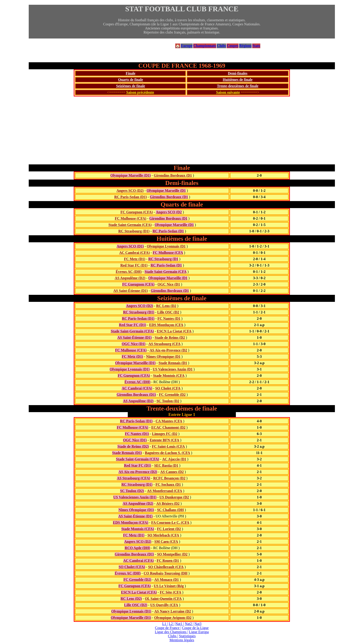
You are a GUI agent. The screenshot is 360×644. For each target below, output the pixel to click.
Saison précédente (140, 92)
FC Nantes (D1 (169, 318)
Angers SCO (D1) (130, 246)
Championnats (205, 46)
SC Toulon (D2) (132, 491)
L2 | (172, 624)
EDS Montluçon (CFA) (130, 523)
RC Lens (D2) (131, 599)
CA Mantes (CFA (169, 421)
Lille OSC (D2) (136, 605)
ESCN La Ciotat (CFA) (139, 592)
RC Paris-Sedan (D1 (168, 231)
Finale (131, 73)
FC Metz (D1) (135, 259)
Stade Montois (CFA (169, 376)
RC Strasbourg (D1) (134, 231)
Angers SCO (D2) (130, 191)
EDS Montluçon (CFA (166, 325)
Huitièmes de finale (238, 80)
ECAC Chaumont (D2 (168, 427)
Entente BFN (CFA (164, 440)
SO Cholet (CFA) (132, 567)
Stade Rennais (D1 (173, 363)
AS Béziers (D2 (168, 503)
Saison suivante (228, 92)
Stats (256, 46)
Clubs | (173, 636)
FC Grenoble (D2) (137, 580)
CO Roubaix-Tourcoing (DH (166, 573)
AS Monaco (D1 (166, 580)
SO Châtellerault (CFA (166, 567)
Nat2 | (189, 624)
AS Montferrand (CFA (165, 491)
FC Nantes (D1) (137, 434)
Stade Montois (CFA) (138, 529)
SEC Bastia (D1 (166, 465)
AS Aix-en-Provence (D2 (168, 350)
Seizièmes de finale (130, 86)
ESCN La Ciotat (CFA (174, 331)
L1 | (165, 624)
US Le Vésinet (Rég (169, 586)
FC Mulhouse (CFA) (131, 218)
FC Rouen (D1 (168, 561)
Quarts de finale (130, 80)
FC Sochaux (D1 (168, 484)
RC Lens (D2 (166, 306)
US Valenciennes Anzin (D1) (135, 497)
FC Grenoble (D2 (172, 395)
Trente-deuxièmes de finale (238, 86)
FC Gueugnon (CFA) (137, 212)
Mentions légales (182, 640)
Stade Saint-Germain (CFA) (130, 225)
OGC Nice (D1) (134, 344)
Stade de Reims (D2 (170, 338)
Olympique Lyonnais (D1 (166, 246)
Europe (187, 46)
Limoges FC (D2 (165, 434)
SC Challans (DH (170, 510)
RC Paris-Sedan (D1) (130, 197)
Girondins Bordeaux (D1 (173, 175)
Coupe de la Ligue (195, 628)
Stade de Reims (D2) (133, 446)
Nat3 (198, 624)
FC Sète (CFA (171, 592)
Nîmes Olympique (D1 (163, 357)
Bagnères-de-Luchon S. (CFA (168, 453)
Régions (245, 46)
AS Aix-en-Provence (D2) (138, 472)
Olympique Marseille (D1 (166, 191)
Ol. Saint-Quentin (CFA (163, 599)
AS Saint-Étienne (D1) (130, 291)
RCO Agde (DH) (137, 548)
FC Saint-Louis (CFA (168, 446)
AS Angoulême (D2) (130, 278)
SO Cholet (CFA (168, 388)
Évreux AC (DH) (129, 272)
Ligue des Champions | (172, 632)
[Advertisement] (182, 130)
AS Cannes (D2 (172, 472)
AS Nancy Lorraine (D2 (173, 611)
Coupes (233, 46)
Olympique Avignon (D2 (173, 618)
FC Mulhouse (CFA (168, 253)
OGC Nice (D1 (169, 284)
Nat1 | (180, 624)
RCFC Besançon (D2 (169, 478)
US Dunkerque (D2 (174, 497)
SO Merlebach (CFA (163, 535)
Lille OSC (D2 (168, 312)
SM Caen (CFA (166, 542)
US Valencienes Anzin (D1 (173, 369)
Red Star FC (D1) (134, 265)
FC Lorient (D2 (169, 529)
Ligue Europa (199, 632)
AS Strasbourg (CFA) (134, 478)
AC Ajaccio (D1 (174, 459)
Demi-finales (238, 73)
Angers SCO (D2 (169, 212)
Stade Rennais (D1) (127, 453)
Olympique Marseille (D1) (131, 175)
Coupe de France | (168, 628)
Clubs (221, 46)
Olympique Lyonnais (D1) (130, 369)
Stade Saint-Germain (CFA (165, 272)
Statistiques (187, 636)
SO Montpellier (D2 (172, 554)
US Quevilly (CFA (164, 605)
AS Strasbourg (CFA (164, 344)
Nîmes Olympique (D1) (136, 510)
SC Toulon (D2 (168, 401)
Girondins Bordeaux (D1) (136, 395)
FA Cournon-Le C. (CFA (170, 523)
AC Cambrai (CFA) (134, 253)
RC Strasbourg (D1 (163, 259)
